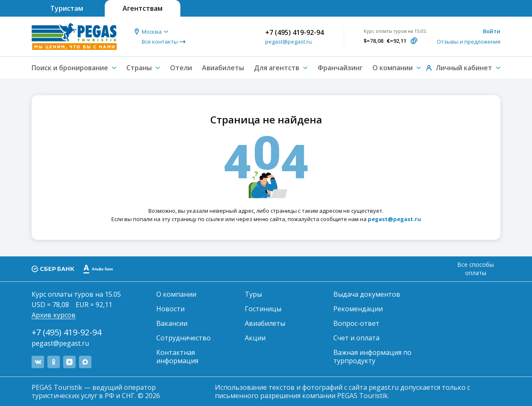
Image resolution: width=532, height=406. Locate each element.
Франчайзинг (340, 68)
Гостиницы (263, 309)
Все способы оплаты (475, 269)
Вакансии (172, 323)
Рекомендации (358, 309)
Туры (253, 294)
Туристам (67, 8)
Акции (255, 338)
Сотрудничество (183, 338)
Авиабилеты (223, 68)
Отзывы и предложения (469, 42)
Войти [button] (492, 31)
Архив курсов (54, 315)
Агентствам (143, 8)
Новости (170, 309)
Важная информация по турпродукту (372, 357)
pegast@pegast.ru (288, 42)
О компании (176, 294)
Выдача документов (367, 294)
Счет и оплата (356, 338)
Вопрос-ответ (356, 323)
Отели (181, 68)
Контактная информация (177, 357)
